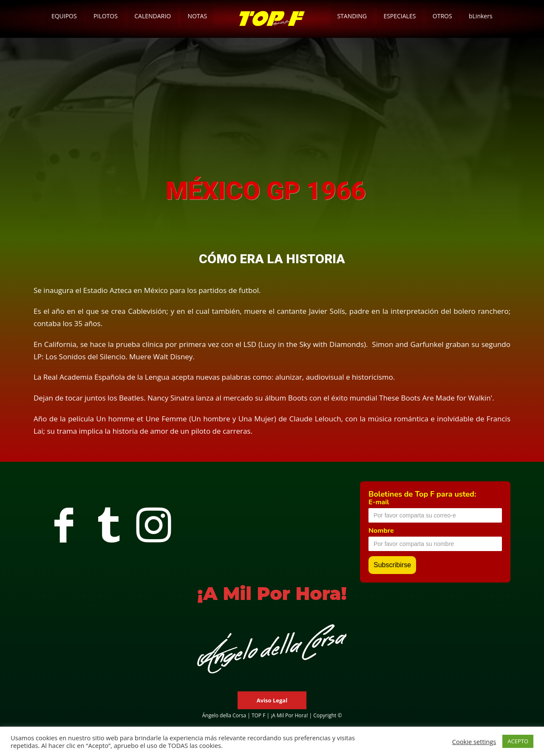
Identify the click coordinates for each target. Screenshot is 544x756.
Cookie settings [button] (474, 742)
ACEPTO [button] (518, 741)
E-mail (379, 502)
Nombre (381, 531)
